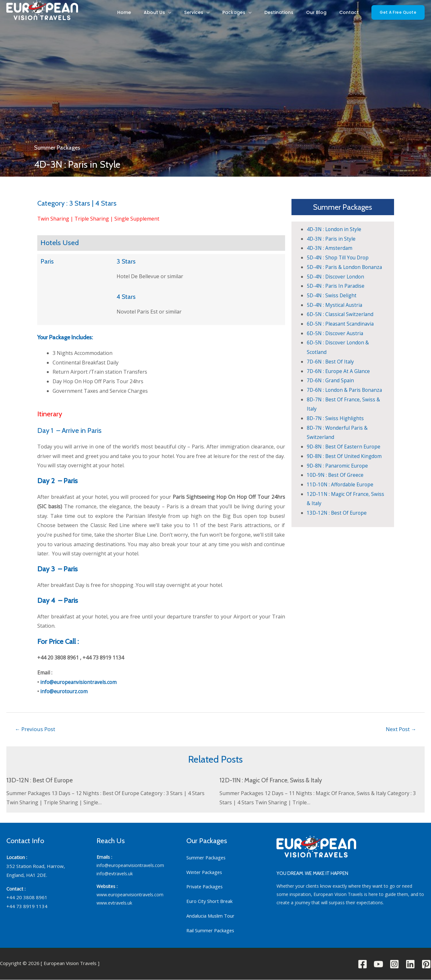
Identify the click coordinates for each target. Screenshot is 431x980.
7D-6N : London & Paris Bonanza (346, 390)
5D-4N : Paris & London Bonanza (346, 267)
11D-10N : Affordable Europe (341, 484)
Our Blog (326, 15)
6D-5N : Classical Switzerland (341, 314)
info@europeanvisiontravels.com (79, 682)
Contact (352, 15)
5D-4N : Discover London (337, 277)
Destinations (295, 15)
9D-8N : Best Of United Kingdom (345, 456)
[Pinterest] (426, 964)
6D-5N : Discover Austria (336, 333)
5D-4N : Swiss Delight (332, 295)
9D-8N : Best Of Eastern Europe (345, 447)
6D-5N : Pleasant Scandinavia (341, 324)
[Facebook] (363, 964)
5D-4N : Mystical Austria (335, 305)
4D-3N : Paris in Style (332, 239)
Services (222, 15)
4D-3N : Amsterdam (330, 248)
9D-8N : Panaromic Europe (338, 466)
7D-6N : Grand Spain (331, 380)
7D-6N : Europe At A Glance (339, 371)
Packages (256, 15)
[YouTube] (378, 964)
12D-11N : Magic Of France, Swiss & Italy (273, 781)
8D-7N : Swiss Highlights (336, 418)
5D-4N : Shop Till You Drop (339, 257)
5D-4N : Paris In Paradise (336, 286)
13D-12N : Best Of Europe (338, 513)
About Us (189, 15)
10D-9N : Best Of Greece (336, 475)
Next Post (400, 729)
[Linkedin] (410, 964)
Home (165, 15)
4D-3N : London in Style (335, 229)
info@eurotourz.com (65, 691)
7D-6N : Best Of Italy (331, 362)
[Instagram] (394, 964)
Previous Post (36, 729)
